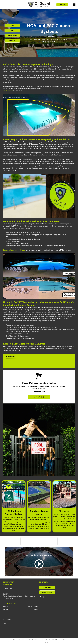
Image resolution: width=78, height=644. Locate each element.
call (4, 348)
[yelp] (44, 597)
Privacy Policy (13, 640)
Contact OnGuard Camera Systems (14, 250)
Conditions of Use (36, 640)
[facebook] (40, 597)
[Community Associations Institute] (30, 541)
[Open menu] (74, 5)
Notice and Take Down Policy (48, 640)
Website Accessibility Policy (62, 640)
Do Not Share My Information (24, 640)
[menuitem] (6, 624)
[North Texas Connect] (48, 541)
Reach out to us (8, 91)
